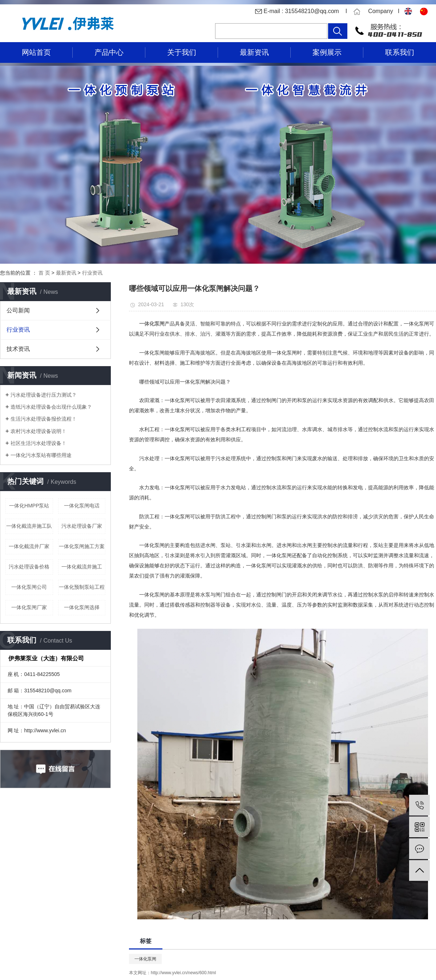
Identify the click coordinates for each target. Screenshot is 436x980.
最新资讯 (254, 52)
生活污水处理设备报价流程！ (44, 419)
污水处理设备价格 (29, 567)
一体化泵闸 (145, 959)
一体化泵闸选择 (82, 607)
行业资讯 (92, 273)
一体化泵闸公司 (29, 587)
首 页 (44, 273)
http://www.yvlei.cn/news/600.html (183, 973)
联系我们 (400, 52)
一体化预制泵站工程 (82, 587)
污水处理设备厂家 (82, 526)
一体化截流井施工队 (29, 526)
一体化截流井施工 (82, 567)
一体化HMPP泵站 (29, 506)
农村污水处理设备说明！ (39, 431)
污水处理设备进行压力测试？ (44, 395)
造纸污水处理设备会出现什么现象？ (51, 407)
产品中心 (109, 52)
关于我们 (182, 52)
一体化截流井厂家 (29, 546)
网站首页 (36, 52)
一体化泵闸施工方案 (82, 546)
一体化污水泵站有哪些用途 (41, 455)
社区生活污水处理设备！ (39, 443)
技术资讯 (18, 349)
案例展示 (327, 52)
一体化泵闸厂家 (29, 607)
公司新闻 (18, 310)
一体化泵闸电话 (82, 506)
